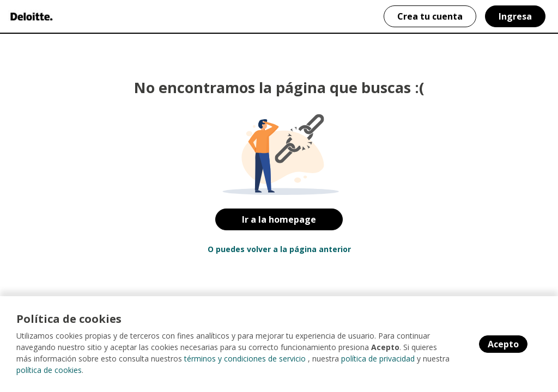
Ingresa (515, 16)
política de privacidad (378, 359)
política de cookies (49, 370)
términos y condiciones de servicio (245, 359)
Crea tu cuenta (430, 16)
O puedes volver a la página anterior (279, 249)
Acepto (503, 344)
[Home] (31, 16)
